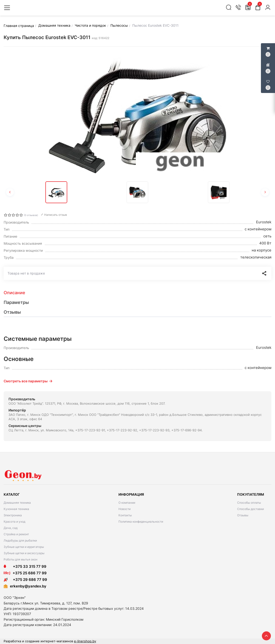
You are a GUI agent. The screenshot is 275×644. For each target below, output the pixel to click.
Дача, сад (11, 528)
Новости (125, 509)
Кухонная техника (16, 509)
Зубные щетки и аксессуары (24, 553)
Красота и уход (14, 522)
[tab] (137, 293)
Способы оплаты (249, 503)
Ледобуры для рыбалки (20, 540)
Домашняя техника (17, 503)
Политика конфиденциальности (141, 522)
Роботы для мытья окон (21, 559)
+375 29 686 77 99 (25, 580)
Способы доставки (250, 509)
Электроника (13, 515)
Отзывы (243, 515)
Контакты (125, 515)
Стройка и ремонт (16, 534)
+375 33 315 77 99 (25, 566)
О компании (127, 503)
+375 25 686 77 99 (30, 573)
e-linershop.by (85, 641)
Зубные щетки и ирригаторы (24, 547)
